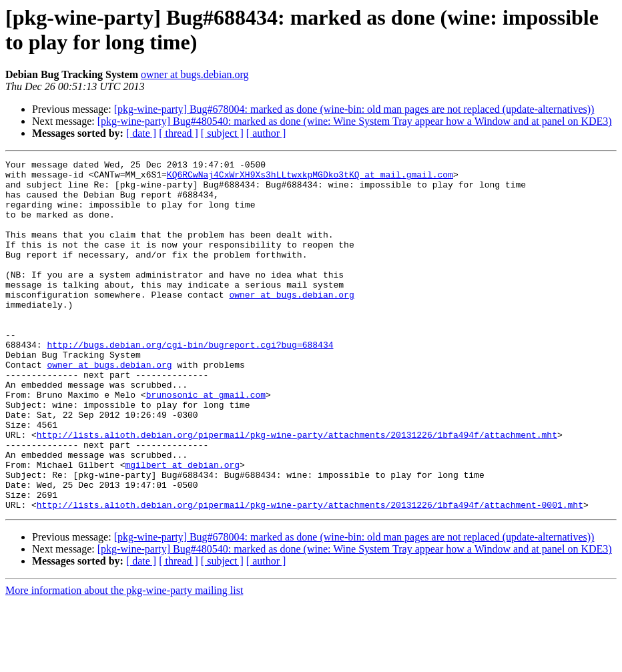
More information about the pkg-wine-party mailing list (124, 660)
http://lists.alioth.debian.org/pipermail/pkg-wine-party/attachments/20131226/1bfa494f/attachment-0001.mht (310, 575)
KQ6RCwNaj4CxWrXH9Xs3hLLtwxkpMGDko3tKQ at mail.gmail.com (310, 178)
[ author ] (266, 133)
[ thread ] (179, 133)
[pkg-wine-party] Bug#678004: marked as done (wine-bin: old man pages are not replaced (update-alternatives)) (354, 109)
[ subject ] (222, 133)
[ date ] (141, 133)
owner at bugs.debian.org (195, 74)
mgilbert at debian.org (182, 527)
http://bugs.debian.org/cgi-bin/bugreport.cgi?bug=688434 (190, 382)
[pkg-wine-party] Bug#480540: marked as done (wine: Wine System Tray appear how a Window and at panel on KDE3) (355, 121)
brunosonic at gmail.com (206, 442)
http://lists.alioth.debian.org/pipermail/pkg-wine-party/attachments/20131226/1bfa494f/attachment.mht (297, 490)
